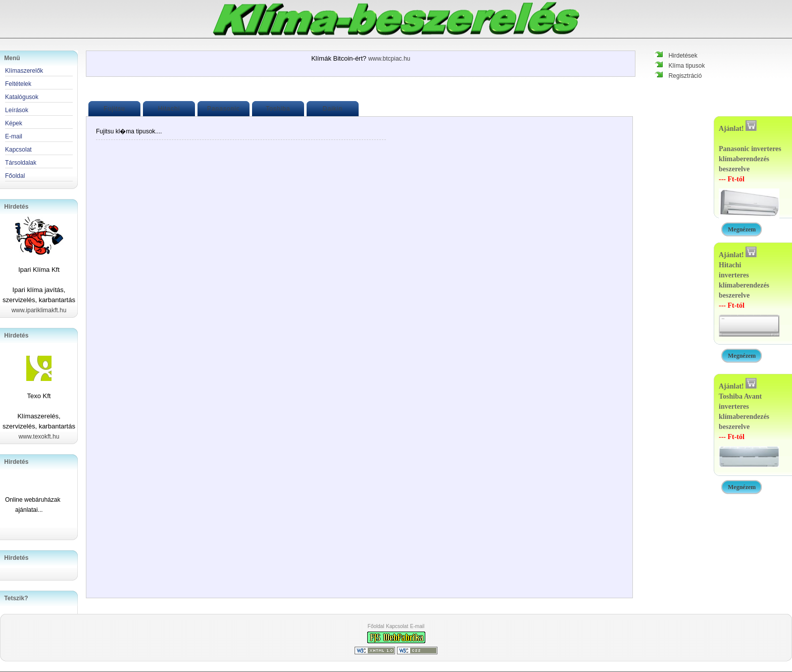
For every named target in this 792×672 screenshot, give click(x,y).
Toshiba (278, 109)
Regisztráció (685, 76)
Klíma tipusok (686, 66)
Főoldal (376, 626)
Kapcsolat (397, 626)
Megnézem (742, 229)
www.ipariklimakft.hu (39, 310)
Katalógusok (22, 97)
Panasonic (224, 109)
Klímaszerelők (24, 71)
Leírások (17, 110)
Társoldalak (21, 163)
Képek (14, 123)
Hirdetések (683, 56)
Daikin (333, 109)
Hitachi (169, 109)
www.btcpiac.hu (389, 59)
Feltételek (18, 84)
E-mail (417, 626)
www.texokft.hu (39, 437)
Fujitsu (114, 109)
